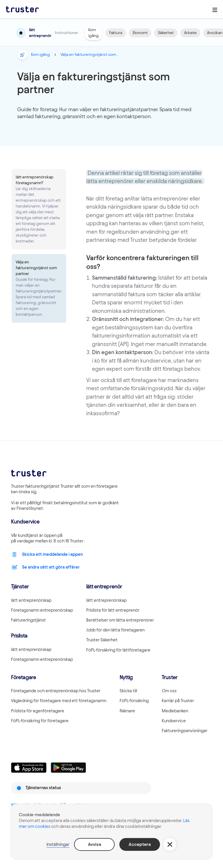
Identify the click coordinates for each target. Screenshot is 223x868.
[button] (170, 844)
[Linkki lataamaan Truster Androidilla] (69, 768)
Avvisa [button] (95, 844)
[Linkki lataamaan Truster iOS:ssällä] (29, 768)
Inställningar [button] (58, 844)
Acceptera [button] (140, 844)
